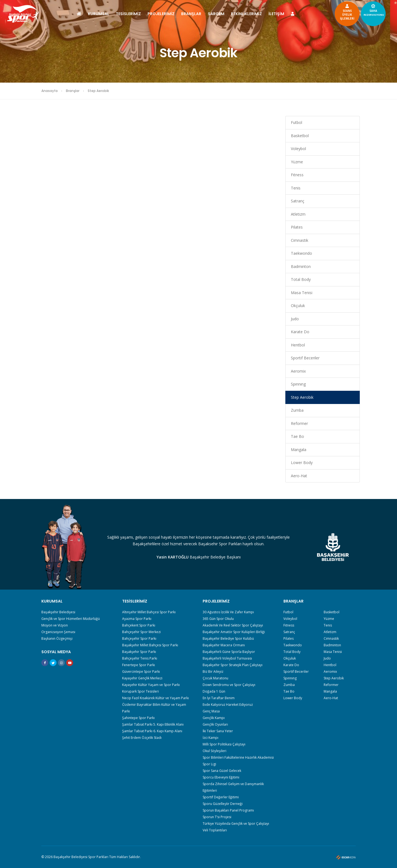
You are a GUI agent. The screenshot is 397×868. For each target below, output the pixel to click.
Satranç (298, 201)
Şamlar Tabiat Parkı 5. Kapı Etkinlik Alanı (153, 724)
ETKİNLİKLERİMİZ (246, 14)
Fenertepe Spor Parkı (139, 665)
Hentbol (298, 345)
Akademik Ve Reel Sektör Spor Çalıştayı (233, 625)
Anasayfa (49, 91)
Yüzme (297, 162)
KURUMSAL (99, 14)
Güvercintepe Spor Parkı (141, 672)
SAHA (354, 10)
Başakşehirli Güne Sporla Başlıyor (229, 652)
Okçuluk (298, 306)
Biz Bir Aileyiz (213, 672)
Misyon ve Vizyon (55, 625)
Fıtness (297, 175)
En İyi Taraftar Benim (219, 698)
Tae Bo (297, 436)
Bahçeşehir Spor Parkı (139, 638)
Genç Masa (211, 711)
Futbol (297, 122)
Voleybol (298, 149)
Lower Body (302, 463)
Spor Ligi (209, 764)
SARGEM (216, 14)
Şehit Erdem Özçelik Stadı (142, 738)
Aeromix (298, 371)
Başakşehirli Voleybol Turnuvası (227, 658)
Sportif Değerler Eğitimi (221, 797)
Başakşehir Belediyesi (58, 612)
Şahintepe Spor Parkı (138, 718)
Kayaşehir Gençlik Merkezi (142, 678)
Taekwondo (301, 253)
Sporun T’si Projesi (217, 817)
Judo (295, 319)
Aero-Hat (299, 476)
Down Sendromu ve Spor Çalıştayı (229, 685)
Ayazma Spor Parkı (137, 619)
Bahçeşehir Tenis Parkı (140, 658)
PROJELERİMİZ (161, 14)
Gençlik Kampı (214, 718)
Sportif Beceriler (305, 358)
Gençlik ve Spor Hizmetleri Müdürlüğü (71, 619)
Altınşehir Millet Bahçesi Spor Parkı (149, 612)
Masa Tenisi (302, 293)
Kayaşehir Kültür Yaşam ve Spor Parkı (151, 685)
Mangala (299, 450)
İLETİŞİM (276, 14)
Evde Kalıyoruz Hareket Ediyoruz (228, 705)
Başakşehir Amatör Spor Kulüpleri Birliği (234, 632)
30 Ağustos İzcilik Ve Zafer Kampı (228, 612)
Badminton (301, 266)
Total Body (301, 279)
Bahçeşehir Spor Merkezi (141, 632)
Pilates (297, 227)
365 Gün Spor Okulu (218, 619)
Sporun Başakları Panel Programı (228, 810)
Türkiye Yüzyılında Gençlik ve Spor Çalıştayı (236, 824)
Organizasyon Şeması (58, 632)
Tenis (296, 188)
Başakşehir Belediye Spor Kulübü (228, 638)
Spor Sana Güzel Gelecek (222, 771)
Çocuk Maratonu (215, 678)
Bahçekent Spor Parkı (139, 625)
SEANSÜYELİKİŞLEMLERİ (328, 12)
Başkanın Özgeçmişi (57, 638)
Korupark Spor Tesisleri (140, 691)
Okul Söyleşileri (214, 751)
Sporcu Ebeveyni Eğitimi (221, 777)
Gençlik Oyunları (215, 724)
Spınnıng (298, 384)
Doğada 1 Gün (214, 691)
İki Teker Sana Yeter (218, 731)
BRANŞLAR (191, 14)
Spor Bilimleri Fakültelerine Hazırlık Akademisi (238, 757)
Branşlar (73, 91)
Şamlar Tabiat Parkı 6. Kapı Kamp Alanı (152, 731)
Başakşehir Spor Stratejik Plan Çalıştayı (233, 665)
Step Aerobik (302, 397)
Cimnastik (300, 240)
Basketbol (300, 136)
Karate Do (300, 332)
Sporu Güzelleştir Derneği (223, 804)
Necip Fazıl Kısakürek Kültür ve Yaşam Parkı (155, 698)
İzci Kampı (210, 738)
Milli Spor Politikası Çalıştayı (224, 744)
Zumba (297, 410)
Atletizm (298, 214)
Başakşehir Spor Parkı (139, 652)
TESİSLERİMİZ (128, 14)
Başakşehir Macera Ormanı (224, 645)
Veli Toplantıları (215, 830)
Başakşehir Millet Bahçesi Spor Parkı (150, 645)
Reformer (299, 423)
